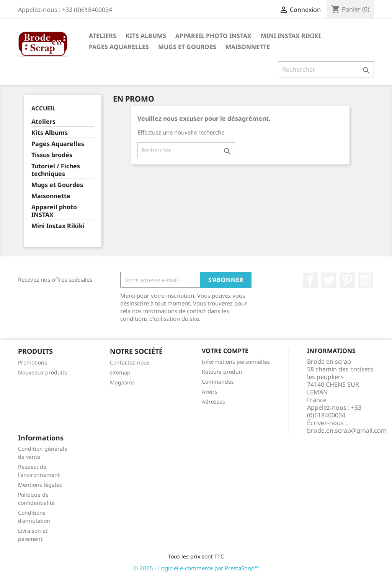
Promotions (33, 362)
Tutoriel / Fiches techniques (56, 170)
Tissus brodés (52, 155)
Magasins (122, 382)
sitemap (120, 372)
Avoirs (210, 392)
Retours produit (222, 372)
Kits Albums (146, 36)
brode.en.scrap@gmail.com (347, 430)
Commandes (218, 382)
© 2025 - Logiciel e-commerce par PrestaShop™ (196, 568)
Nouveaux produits (42, 372)
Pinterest (347, 280)
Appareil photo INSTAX (213, 36)
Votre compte (225, 351)
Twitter (329, 280)
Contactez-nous (130, 362)
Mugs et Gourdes (187, 47)
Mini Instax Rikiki (291, 36)
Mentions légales (40, 485)
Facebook (310, 280)
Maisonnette (248, 47)
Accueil (43, 108)
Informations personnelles (236, 362)
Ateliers (103, 36)
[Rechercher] (326, 69)
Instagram (366, 280)
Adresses (213, 401)
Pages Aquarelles (119, 47)
